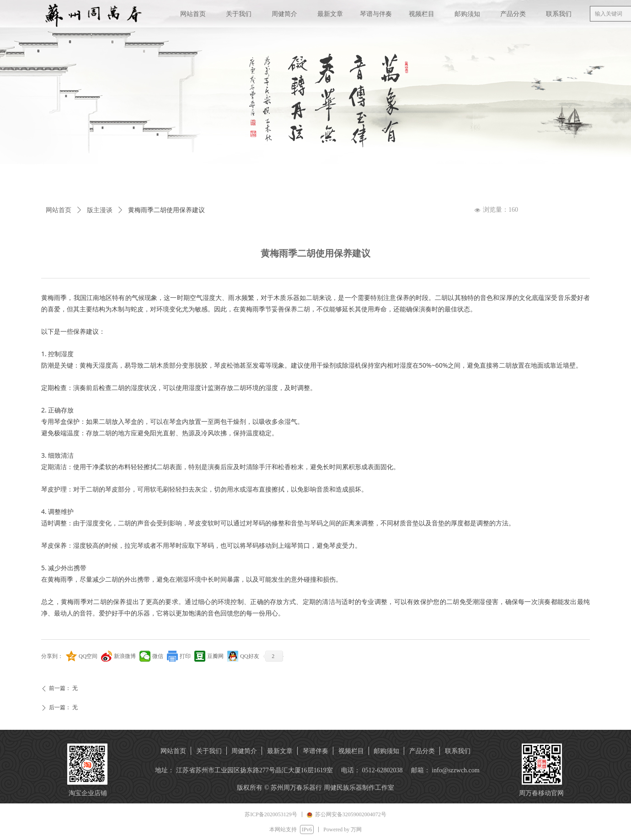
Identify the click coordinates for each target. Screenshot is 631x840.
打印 (185, 656)
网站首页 (59, 210)
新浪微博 (125, 656)
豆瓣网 (215, 656)
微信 (158, 656)
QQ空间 (88, 656)
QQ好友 (249, 656)
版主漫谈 (100, 210)
